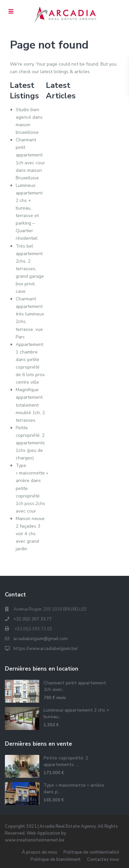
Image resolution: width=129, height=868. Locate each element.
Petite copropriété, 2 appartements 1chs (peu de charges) (30, 443)
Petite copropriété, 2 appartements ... (66, 761)
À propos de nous (40, 852)
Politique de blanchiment (56, 859)
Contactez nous (103, 859)
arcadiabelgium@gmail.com (41, 639)
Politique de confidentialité (91, 852)
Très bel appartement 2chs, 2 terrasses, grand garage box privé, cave (30, 269)
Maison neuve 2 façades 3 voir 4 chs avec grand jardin (30, 534)
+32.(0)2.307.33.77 (33, 619)
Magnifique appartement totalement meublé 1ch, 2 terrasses (30, 405)
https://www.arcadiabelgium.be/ (46, 649)
